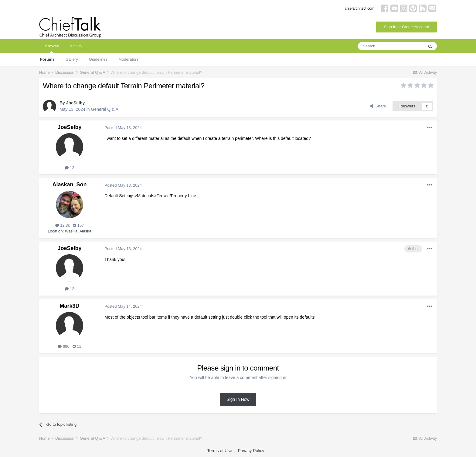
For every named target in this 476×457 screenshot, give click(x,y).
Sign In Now (238, 399)
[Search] (391, 46)
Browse (52, 48)
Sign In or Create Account (406, 27)
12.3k (63, 225)
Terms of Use (219, 451)
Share (378, 106)
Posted (123, 128)
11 (77, 346)
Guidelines (98, 59)
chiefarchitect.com (360, 8)
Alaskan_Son (69, 184)
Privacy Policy (251, 451)
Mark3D (69, 306)
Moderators (128, 59)
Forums (47, 59)
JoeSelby (75, 103)
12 (69, 168)
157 (78, 225)
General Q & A (105, 109)
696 (63, 346)
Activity (76, 46)
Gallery (72, 59)
